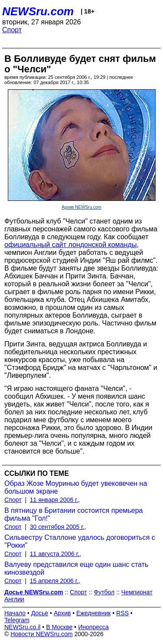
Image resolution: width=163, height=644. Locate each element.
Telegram (17, 620)
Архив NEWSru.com (81, 207)
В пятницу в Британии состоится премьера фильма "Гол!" (73, 514)
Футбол (104, 592)
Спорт (12, 30)
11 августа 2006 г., (56, 554)
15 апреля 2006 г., (55, 581)
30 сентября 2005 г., (58, 527)
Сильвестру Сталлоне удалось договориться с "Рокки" (80, 541)
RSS (122, 613)
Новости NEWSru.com (42, 634)
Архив (62, 613)
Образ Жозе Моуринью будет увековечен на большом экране (76, 487)
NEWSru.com (38, 11)
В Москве (59, 627)
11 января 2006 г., (55, 500)
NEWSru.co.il (22, 627)
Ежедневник (94, 613)
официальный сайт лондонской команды (70, 245)
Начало (15, 613)
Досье (40, 613)
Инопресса (94, 627)
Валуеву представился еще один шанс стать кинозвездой (76, 568)
